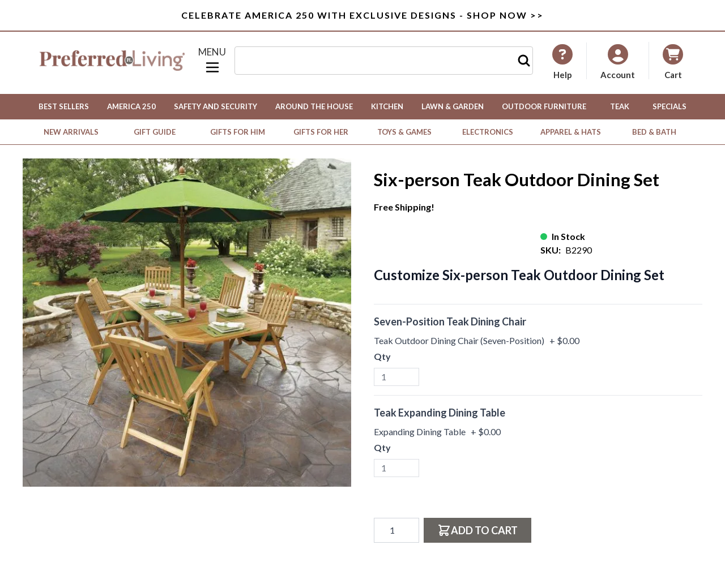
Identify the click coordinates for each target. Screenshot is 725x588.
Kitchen (387, 106)
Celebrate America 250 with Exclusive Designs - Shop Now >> (362, 15)
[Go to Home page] (112, 61)
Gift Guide (155, 132)
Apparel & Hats (571, 132)
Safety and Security (216, 106)
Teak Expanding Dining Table (440, 413)
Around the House (314, 106)
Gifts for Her (321, 132)
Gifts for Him (238, 132)
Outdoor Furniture (544, 106)
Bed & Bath (654, 132)
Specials (669, 106)
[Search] (524, 61)
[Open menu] (212, 61)
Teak (620, 106)
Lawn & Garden (453, 106)
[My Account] (562, 62)
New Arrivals (71, 132)
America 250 (131, 106)
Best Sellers (64, 106)
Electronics (488, 132)
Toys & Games (404, 132)
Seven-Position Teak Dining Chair (450, 321)
